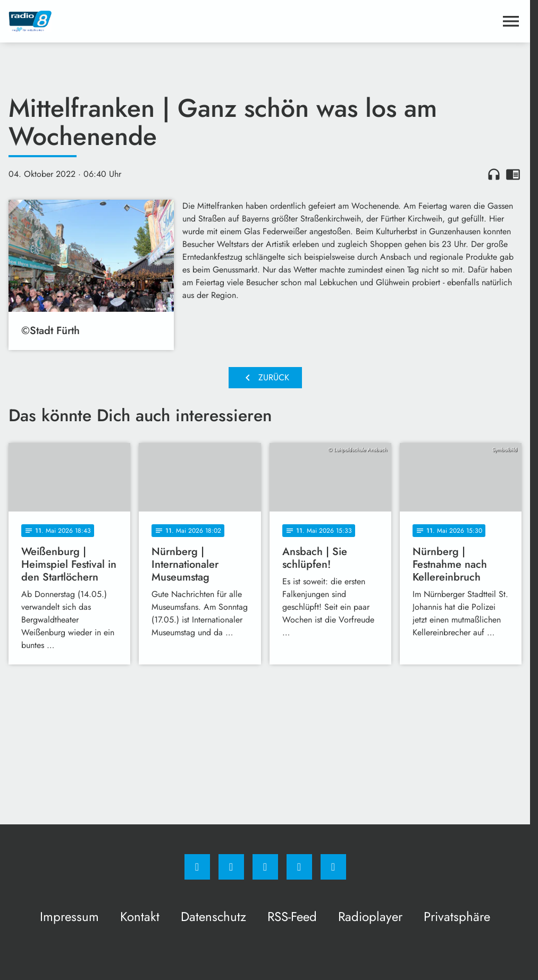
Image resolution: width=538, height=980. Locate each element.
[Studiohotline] (299, 867)
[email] (333, 867)
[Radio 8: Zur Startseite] (137, 21)
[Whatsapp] (265, 867)
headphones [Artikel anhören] (494, 174)
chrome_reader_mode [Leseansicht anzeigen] (513, 174)
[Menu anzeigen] (511, 21)
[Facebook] (197, 867)
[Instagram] (231, 867)
